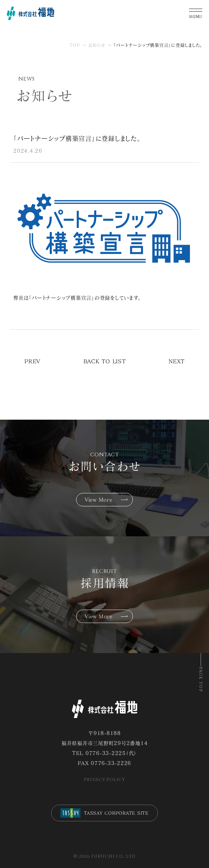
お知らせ (97, 45)
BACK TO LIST (105, 361)
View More (99, 500)
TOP (75, 45)
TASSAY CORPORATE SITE (104, 813)
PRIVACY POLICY (104, 780)
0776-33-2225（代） (111, 753)
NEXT (177, 361)
